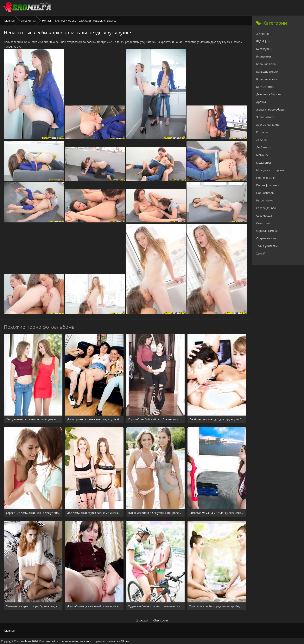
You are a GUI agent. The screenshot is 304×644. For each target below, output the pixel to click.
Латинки (262, 140)
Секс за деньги (266, 208)
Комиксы (262, 132)
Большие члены (267, 79)
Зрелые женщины (268, 125)
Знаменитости (266, 117)
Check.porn (161, 620)
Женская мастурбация (271, 109)
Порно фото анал (268, 185)
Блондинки (263, 56)
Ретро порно (264, 200)
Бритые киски (265, 87)
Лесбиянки (28, 20)
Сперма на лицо (267, 238)
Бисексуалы (264, 49)
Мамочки (262, 155)
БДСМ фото (264, 41)
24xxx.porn (143, 620)
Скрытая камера (267, 231)
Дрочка (261, 102)
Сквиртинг (263, 223)
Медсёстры (263, 163)
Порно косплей (266, 178)
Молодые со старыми (270, 170)
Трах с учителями (268, 246)
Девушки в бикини (269, 94)
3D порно (262, 34)
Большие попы (266, 64)
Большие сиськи (267, 72)
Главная (9, 20)
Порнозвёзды (265, 193)
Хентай (261, 253)
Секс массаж (264, 216)
